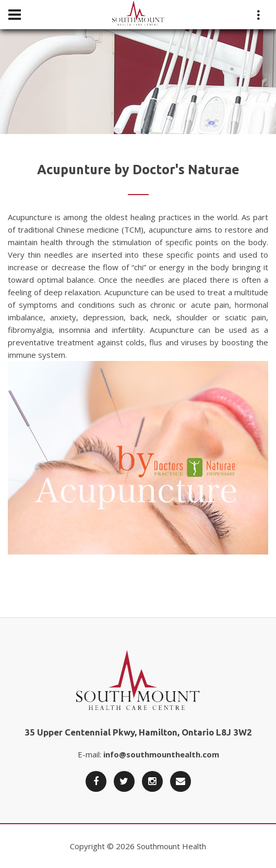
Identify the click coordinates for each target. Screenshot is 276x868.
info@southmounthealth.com (161, 754)
